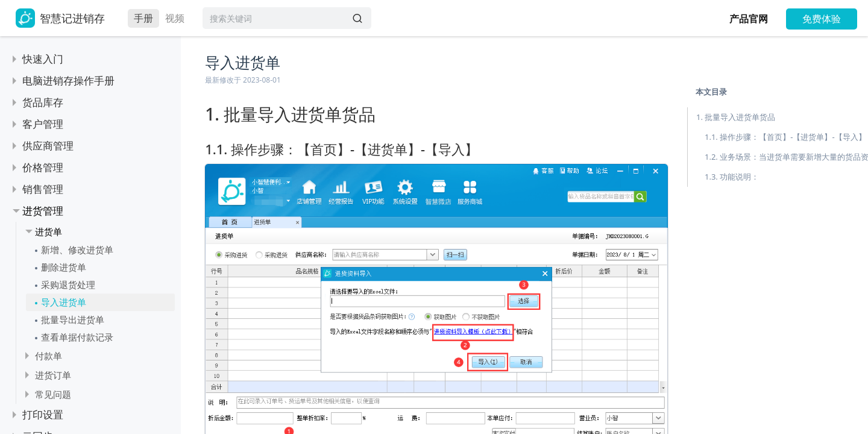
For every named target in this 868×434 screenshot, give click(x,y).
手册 (143, 18)
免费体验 (822, 19)
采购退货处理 (68, 285)
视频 (175, 18)
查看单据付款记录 (77, 337)
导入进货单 (64, 302)
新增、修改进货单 (77, 250)
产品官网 (749, 19)
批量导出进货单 (73, 319)
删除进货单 (64, 267)
